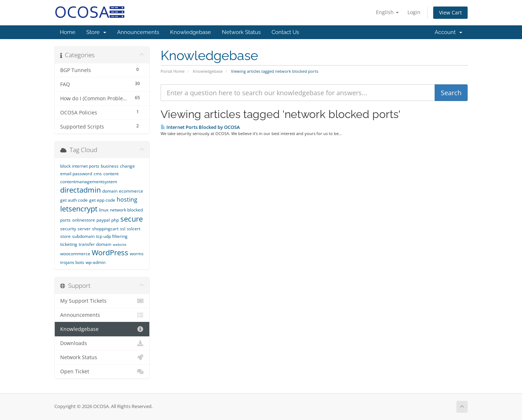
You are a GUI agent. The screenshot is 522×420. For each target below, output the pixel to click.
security (68, 229)
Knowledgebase (190, 32)
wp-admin (96, 262)
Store (96, 32)
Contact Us (285, 32)
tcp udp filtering (112, 236)
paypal (103, 220)
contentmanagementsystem (89, 182)
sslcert (134, 229)
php (115, 220)
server (84, 229)
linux (104, 210)
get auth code (74, 200)
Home (68, 32)
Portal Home (173, 71)
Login (414, 12)
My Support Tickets (102, 301)
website (120, 244)
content (111, 174)
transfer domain (95, 244)
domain (110, 191)
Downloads (102, 343)
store (65, 236)
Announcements (138, 32)
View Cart (450, 12)
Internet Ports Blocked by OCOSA (200, 127)
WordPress (110, 253)
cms (98, 174)
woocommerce (75, 254)
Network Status (241, 32)
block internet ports (80, 166)
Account (448, 32)
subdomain (83, 236)
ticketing (69, 244)
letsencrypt (79, 209)
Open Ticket (102, 371)
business (110, 166)
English (387, 12)
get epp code (102, 200)
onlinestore (84, 220)
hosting (127, 199)
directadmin (80, 190)
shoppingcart (105, 229)
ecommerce (131, 191)
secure (132, 219)
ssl (123, 229)
